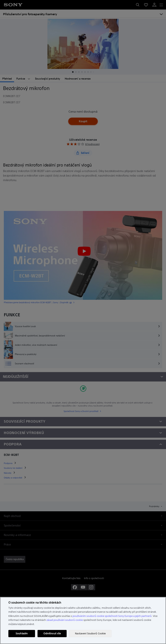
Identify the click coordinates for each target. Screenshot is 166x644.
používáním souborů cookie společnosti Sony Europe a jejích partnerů (112, 616)
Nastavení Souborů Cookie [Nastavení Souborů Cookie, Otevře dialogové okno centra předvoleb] (90, 633)
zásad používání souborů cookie (65, 620)
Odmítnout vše (52, 633)
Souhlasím (22, 633)
